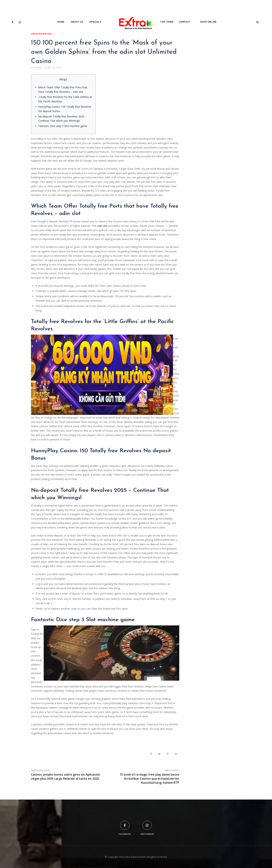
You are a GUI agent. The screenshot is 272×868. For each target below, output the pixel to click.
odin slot (102, 226)
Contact (184, 22)
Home (61, 22)
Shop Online (208, 22)
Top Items (167, 22)
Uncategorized (41, 34)
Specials (95, 22)
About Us (77, 22)
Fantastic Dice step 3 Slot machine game (63, 126)
